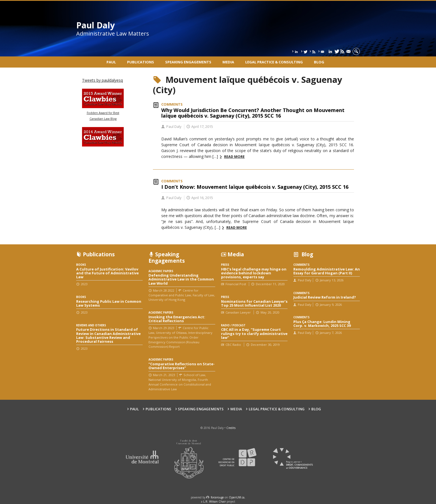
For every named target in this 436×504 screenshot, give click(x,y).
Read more (234, 157)
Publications (141, 62)
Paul (111, 62)
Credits (231, 428)
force (217, 497)
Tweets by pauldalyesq (102, 80)
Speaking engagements (188, 62)
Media (228, 62)
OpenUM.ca (237, 497)
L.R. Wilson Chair (215, 501)
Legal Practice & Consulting (274, 62)
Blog (319, 62)
